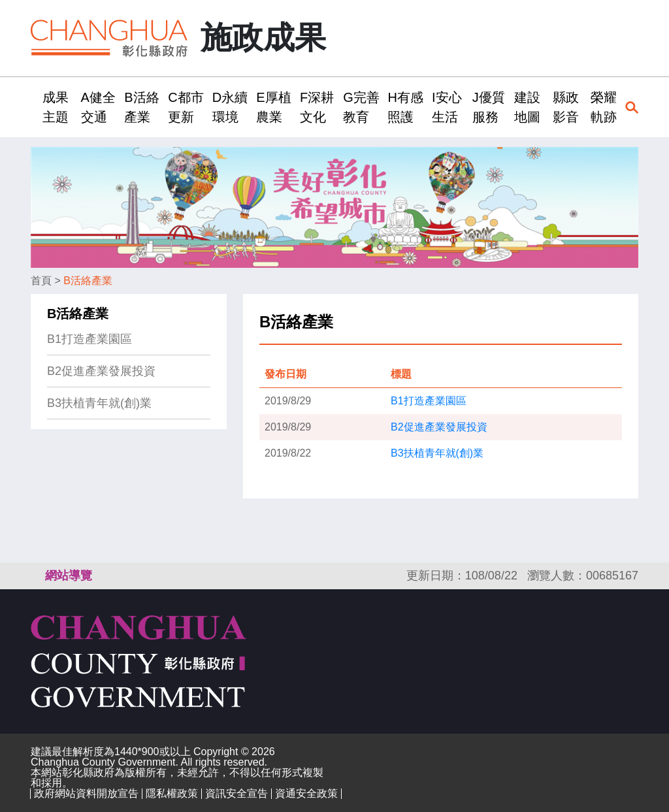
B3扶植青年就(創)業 (99, 403)
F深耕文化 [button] (317, 107)
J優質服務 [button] (489, 107)
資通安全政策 (306, 793)
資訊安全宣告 (237, 793)
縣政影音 (566, 107)
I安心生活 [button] (447, 107)
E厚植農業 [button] (273, 107)
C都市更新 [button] (186, 107)
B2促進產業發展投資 (101, 371)
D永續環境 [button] (230, 107)
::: (35, 107)
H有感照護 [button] (405, 107)
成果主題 (56, 107)
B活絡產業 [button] (141, 107)
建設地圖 (527, 107)
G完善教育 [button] (361, 107)
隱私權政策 (172, 793)
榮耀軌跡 (604, 107)
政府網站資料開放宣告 (86, 793)
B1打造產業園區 (90, 339)
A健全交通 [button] (98, 107)
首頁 (41, 281)
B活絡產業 (88, 281)
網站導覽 (69, 576)
